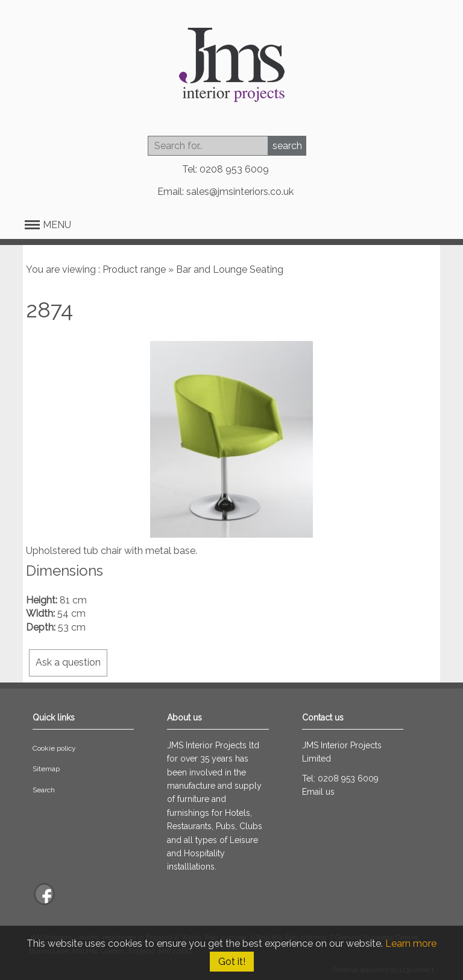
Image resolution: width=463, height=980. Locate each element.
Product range (134, 269)
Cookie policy (54, 748)
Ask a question (68, 662)
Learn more (411, 943)
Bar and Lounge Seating (230, 269)
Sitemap (46, 769)
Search (44, 790)
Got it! (232, 962)
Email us (318, 792)
